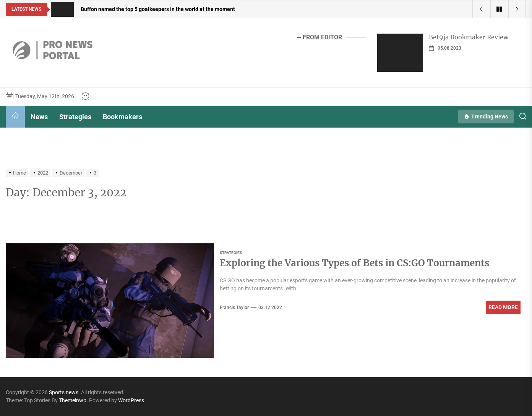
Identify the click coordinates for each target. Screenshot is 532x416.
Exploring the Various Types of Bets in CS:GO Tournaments (354, 263)
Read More (503, 307)
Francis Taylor (234, 308)
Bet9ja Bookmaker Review (469, 37)
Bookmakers (122, 117)
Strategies (75, 117)
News (39, 117)
